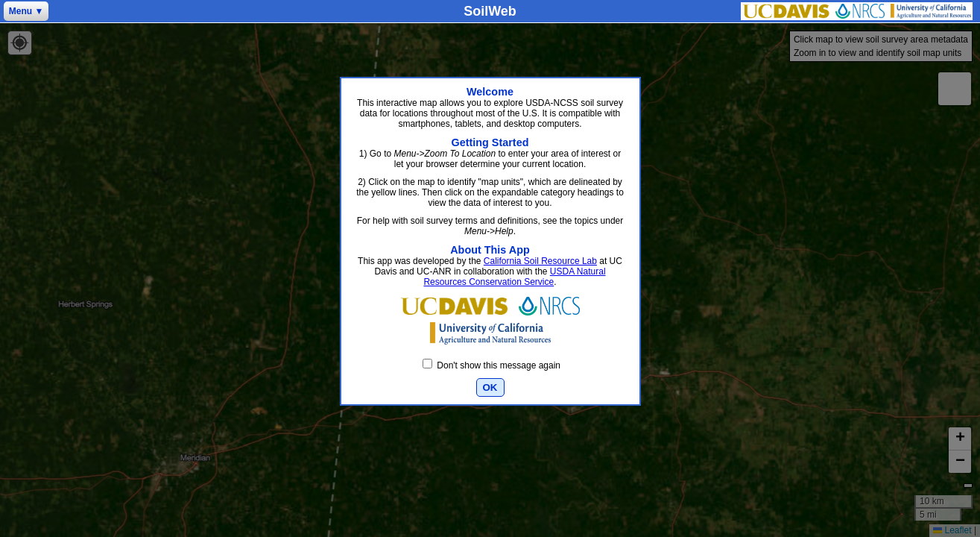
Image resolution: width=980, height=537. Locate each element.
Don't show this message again (491, 365)
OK (490, 387)
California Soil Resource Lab (540, 261)
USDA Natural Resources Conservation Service (514, 277)
